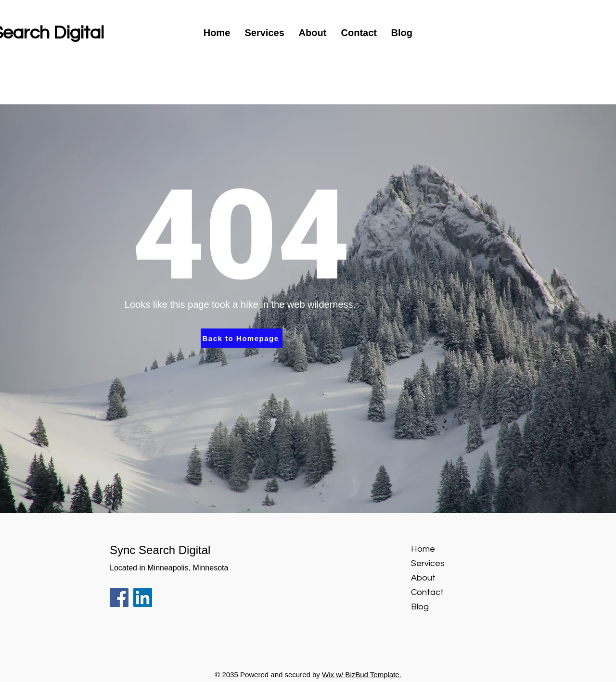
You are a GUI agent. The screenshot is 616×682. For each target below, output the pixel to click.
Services (428, 563)
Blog (420, 607)
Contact (427, 592)
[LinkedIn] (143, 598)
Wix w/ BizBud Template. (362, 675)
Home (423, 549)
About (423, 578)
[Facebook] (119, 598)
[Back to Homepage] (242, 338)
